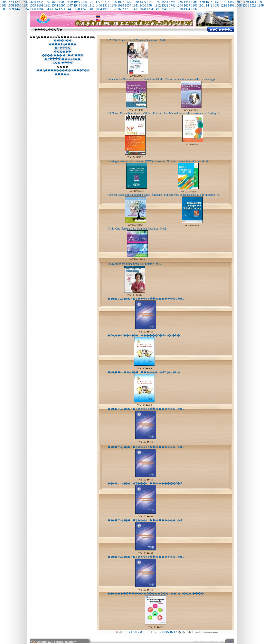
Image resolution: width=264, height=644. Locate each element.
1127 (128, 2)
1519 (106, 5)
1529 (253, 5)
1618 (179, 9)
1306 (194, 5)
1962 (158, 5)
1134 (216, 2)
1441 (84, 2)
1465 (187, 2)
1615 (106, 2)
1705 (3, 2)
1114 (55, 9)
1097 (62, 5)
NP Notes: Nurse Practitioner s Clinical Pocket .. (135, 113)
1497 (157, 9)
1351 (150, 9)
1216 (224, 5)
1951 (202, 5)
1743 (84, 9)
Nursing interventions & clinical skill (188, 161)
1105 (114, 2)
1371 (224, 2)
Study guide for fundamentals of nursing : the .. (135, 264)
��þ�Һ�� (63, 40)
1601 (40, 5)
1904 (194, 2)
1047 (69, 5)
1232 (194, 9)
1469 (231, 2)
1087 (187, 5)
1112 (91, 5)
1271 (62, 9)
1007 (47, 2)
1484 (150, 5)
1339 (143, 2)
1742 (172, 5)
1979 (113, 5)
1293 (260, 2)
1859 (11, 9)
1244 (180, 5)
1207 (92, 2)
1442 (209, 5)
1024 (25, 9)
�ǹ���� (63, 48)
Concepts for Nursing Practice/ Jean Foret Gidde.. (136, 79)
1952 (113, 9)
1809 (238, 2)
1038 (121, 5)
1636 (40, 2)
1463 (231, 5)
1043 (47, 9)
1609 (69, 2)
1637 (25, 2)
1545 (165, 9)
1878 (77, 9)
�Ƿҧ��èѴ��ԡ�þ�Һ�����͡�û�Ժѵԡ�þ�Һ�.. (144, 335)
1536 (209, 2)
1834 (99, 9)
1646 (172, 2)
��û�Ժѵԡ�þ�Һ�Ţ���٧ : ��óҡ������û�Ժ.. (146, 299)
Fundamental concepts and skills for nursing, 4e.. (192, 195)
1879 (172, 9)
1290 (18, 2)
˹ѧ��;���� (63, 63)
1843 (84, 5)
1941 (135, 5)
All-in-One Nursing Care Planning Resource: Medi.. (137, 229)
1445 (18, 9)
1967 (157, 2)
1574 (55, 5)
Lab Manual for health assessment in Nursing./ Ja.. (193, 113)
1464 (11, 2)
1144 (150, 2)
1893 (216, 5)
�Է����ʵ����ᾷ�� (63, 59)
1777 (99, 2)
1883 (3, 9)
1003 (121, 2)
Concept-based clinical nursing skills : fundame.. (135, 195)
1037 (128, 5)
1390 (33, 9)
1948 (261, 5)
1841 (55, 2)
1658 (11, 5)
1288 (179, 2)
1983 (3, 5)
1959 (77, 2)
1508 (238, 5)
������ (63, 52)
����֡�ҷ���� (63, 44)
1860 (201, 2)
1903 (62, 2)
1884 (40, 9)
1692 (121, 9)
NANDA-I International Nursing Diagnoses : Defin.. (138, 40)
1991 (25, 5)
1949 (77, 5)
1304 (187, 9)
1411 (135, 9)
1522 (165, 5)
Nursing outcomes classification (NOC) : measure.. (137, 161)
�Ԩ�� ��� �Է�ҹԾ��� (63, 55)
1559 (33, 5)
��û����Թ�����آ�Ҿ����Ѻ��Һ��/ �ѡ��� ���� (156, 594)
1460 (143, 5)
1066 (18, 5)
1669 (246, 2)
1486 (99, 5)
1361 (253, 2)
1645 (33, 2)
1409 (91, 9)
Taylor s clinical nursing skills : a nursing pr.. (191, 79)
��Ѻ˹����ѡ (221, 30)
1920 (135, 2)
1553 (165, 2)
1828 (143, 9)
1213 (128, 9)
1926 (106, 9)
